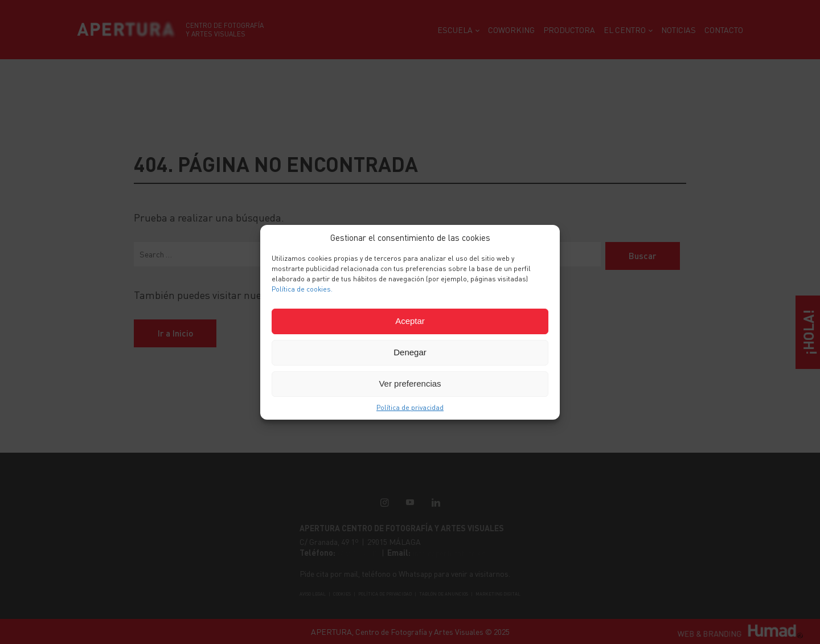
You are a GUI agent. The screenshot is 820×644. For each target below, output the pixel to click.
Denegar (410, 352)
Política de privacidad (410, 407)
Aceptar (410, 321)
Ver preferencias (410, 383)
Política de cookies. (302, 289)
